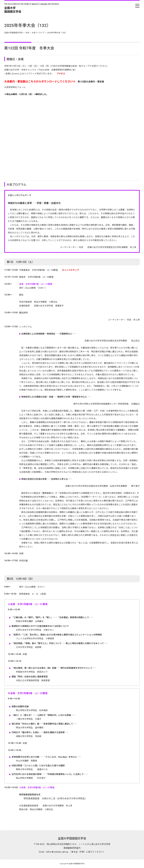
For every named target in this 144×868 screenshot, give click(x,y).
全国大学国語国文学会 (72, 838)
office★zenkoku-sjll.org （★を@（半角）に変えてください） (75, 852)
